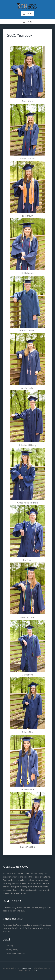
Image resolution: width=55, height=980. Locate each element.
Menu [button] (29, 14)
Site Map (10, 946)
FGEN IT (34, 970)
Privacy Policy (12, 950)
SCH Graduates (26, 968)
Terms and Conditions (15, 954)
